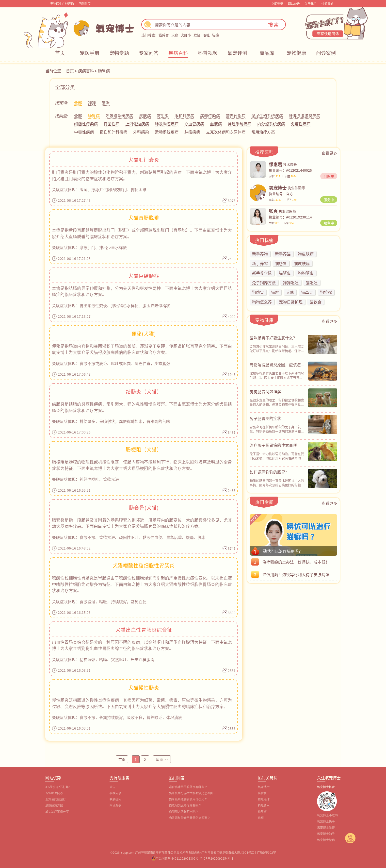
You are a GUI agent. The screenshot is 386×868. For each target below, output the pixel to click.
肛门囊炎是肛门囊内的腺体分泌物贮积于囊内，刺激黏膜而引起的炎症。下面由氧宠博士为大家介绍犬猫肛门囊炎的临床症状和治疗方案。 (142, 175)
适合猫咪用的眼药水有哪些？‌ (188, 787)
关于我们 (311, 4)
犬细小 (186, 35)
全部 (78, 102)
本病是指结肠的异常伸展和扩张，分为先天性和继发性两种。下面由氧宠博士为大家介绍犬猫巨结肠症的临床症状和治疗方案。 (142, 291)
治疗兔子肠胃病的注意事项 (273, 445)
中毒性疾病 (84, 132)
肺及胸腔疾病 (167, 124)
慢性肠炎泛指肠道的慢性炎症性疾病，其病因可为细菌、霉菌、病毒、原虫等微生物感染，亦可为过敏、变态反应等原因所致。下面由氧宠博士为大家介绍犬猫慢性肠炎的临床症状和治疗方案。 (142, 703)
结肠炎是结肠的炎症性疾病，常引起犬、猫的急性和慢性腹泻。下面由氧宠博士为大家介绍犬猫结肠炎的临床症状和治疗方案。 (142, 407)
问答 (291, 176)
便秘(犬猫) (144, 334)
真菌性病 (112, 124)
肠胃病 (104, 71)
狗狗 (92, 102)
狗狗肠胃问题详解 (265, 391)
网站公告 (294, 4)
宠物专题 (119, 53)
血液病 (216, 124)
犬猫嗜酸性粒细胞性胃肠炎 (144, 565)
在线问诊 (115, 793)
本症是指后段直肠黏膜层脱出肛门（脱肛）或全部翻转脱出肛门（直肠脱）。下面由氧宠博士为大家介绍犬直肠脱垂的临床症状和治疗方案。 (142, 233)
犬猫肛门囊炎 (144, 160)
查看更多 (329, 153)
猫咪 (106, 102)
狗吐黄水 (264, 805)
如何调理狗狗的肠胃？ (269, 472)
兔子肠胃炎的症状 (265, 418)
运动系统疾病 (167, 132)
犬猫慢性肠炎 (144, 688)
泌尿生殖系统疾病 (267, 116)
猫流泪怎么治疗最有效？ (185, 805)
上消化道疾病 (137, 124)
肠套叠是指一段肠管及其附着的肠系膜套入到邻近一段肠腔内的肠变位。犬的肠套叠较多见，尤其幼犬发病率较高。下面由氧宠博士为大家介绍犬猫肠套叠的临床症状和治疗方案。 (142, 523)
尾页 (162, 759)
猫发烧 (262, 793)
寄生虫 (163, 116)
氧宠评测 (237, 53)
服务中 (329, 200)
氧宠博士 (264, 787)
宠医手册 (90, 53)
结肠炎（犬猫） (144, 392)
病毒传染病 (210, 116)
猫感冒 (164, 35)
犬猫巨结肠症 (144, 276)
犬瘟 (175, 35)
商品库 (267, 53)
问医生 (329, 176)
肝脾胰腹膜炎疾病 (305, 116)
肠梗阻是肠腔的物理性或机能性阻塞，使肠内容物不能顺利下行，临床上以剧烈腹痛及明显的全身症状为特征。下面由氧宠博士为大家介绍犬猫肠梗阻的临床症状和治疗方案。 (142, 465)
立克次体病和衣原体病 (226, 132)
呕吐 (206, 35)
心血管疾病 (194, 124)
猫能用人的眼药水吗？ (184, 812)
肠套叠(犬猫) (144, 508)
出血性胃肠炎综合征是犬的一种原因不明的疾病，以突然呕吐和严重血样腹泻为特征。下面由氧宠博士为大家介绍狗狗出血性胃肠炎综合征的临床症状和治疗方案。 (142, 645)
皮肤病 (145, 116)
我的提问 (115, 799)
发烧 (197, 35)
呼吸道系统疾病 (119, 116)
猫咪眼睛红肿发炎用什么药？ (188, 799)
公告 (113, 787)
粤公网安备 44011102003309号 (177, 858)
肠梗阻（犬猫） (144, 449)
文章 (274, 176)
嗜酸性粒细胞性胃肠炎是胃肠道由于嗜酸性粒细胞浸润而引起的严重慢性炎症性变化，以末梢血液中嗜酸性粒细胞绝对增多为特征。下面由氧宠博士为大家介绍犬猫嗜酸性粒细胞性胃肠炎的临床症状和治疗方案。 (142, 584)
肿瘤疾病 (192, 132)
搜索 (274, 25)
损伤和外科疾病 (113, 132)
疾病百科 (178, 53)
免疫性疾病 (301, 124)
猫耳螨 (262, 812)
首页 (60, 53)
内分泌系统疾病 (271, 124)
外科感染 (141, 132)
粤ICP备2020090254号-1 (217, 858)
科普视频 (208, 53)
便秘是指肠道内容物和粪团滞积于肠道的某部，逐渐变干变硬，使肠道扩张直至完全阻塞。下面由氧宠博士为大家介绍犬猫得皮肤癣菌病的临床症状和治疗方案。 (142, 349)
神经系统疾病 (240, 124)
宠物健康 (296, 53)
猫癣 (216, 35)
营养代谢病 (236, 116)
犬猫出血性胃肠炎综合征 (144, 630)
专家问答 (149, 53)
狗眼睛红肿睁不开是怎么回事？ (190, 818)
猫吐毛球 (264, 799)
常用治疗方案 (263, 132)
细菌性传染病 (86, 124)
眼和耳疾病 (184, 116)
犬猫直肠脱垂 (144, 218)
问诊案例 (326, 53)
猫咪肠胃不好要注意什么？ (273, 338)
